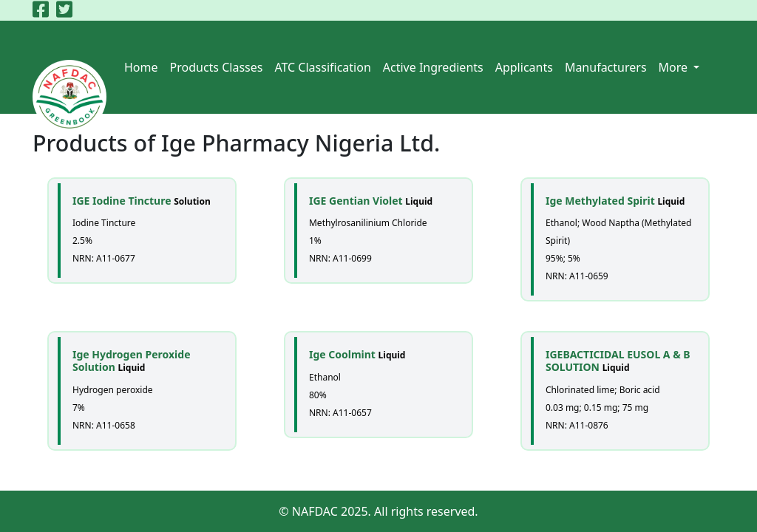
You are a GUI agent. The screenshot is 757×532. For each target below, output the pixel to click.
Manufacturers (606, 67)
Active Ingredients (433, 67)
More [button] (675, 67)
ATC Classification (322, 67)
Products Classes (217, 67)
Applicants (524, 67)
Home (141, 67)
